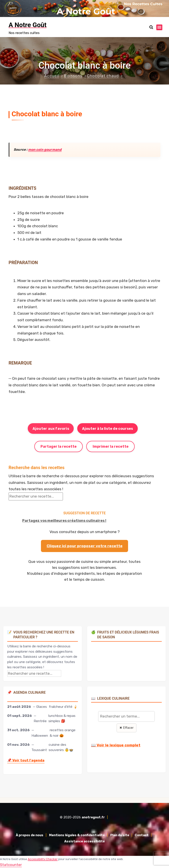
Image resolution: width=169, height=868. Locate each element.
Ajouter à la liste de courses (107, 429)
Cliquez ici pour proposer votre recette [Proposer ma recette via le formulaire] (85, 546)
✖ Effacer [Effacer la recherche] (127, 728)
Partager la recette (59, 446)
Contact (142, 835)
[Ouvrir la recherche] (151, 27)
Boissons (73, 76)
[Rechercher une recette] (36, 496)
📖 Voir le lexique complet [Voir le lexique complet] (116, 745)
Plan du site (120, 835)
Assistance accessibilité (84, 841)
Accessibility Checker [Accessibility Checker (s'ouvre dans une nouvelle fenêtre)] (43, 859)
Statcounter (11, 865)
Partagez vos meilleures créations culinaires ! (64, 521)
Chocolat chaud (103, 76)
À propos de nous (30, 835)
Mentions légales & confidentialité (77, 835)
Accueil (52, 76)
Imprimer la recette (111, 446)
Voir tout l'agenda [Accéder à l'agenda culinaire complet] (26, 760)
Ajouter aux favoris (51, 429)
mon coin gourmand (45, 150)
